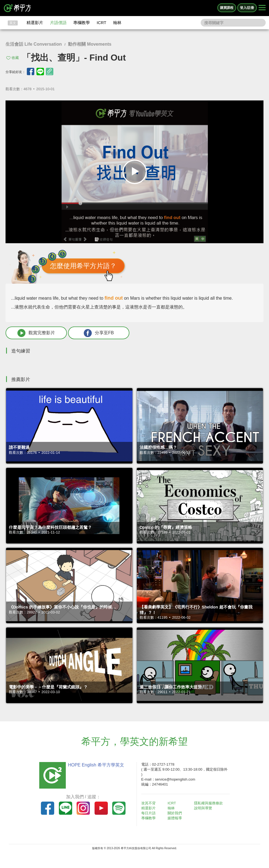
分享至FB (99, 333)
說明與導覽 (203, 808)
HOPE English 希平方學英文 (96, 765)
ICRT (102, 23)
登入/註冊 (247, 8)
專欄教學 (82, 23)
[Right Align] (262, 8)
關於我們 (175, 813)
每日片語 (148, 813)
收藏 (15, 58)
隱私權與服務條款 (208, 803)
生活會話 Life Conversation (34, 44)
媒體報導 (175, 818)
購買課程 (227, 8)
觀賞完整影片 (36, 333)
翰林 (117, 23)
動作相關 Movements (90, 44)
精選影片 (35, 23)
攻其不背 (148, 803)
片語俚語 (58, 23)
